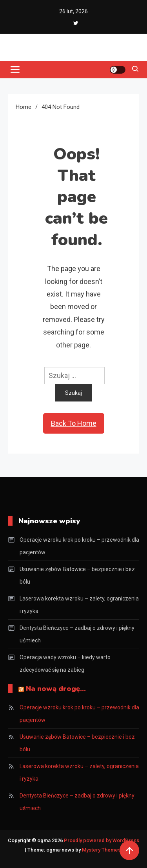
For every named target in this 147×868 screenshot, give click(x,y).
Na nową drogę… (56, 689)
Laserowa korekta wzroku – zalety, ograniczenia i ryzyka (79, 605)
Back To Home (74, 423)
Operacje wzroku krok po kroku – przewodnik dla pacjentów (79, 546)
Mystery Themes (101, 850)
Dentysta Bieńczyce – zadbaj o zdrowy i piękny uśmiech (77, 634)
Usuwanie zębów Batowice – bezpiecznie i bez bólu (77, 575)
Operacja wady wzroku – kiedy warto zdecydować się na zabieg (65, 664)
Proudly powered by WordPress (102, 840)
